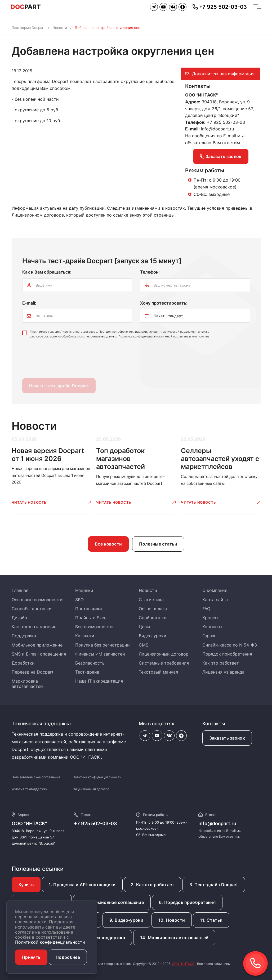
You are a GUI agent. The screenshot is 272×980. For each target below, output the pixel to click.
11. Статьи (211, 920)
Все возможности (94, 627)
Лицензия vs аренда (223, 672)
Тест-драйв (87, 672)
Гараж (209, 636)
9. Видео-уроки (126, 920)
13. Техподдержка (105, 938)
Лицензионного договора (79, 332)
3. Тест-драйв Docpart (214, 885)
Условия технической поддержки (173, 332)
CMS (144, 645)
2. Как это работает (153, 885)
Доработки (23, 663)
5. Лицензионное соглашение (112, 902)
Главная (20, 590)
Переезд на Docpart (33, 672)
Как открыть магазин (34, 627)
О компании (215, 590)
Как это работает (221, 663)
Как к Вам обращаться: (47, 272)
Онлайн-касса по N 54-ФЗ (230, 645)
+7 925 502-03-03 (95, 823)
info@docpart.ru (217, 129)
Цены (144, 627)
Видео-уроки (153, 636)
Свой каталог (153, 618)
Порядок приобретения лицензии (123, 332)
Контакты (212, 627)
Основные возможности (37, 600)
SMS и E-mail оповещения (39, 654)
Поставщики (89, 609)
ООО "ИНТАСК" (184, 964)
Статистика (151, 600)
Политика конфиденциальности (141, 336)
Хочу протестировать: (164, 303)
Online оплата (153, 609)
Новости (60, 28)
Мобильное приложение (37, 645)
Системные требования (164, 663)
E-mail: (29, 303)
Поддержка (24, 636)
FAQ (206, 609)
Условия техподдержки (30, 789)
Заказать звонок (221, 156)
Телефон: (150, 272)
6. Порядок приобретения (187, 902)
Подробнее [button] (68, 957)
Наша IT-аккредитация (99, 681)
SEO (79, 600)
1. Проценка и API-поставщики (82, 885)
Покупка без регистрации (102, 645)
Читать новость (29, 502)
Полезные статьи (158, 544)
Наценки (84, 590)
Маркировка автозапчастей (27, 684)
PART (26, 7)
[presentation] (63, 360)
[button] (255, 963)
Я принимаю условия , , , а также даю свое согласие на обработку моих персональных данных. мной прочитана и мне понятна (119, 334)
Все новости (108, 544)
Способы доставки (32, 609)
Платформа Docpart (28, 28)
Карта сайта (215, 600)
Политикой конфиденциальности (50, 942)
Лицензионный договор (164, 654)
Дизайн (19, 618)
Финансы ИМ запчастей (100, 654)
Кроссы (210, 618)
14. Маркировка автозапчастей (174, 938)
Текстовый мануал (158, 672)
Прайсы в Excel (91, 618)
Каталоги (85, 636)
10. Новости (172, 920)
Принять (31, 957)
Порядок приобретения (227, 654)
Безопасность (90, 663)
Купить (26, 885)
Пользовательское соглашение (36, 777)
